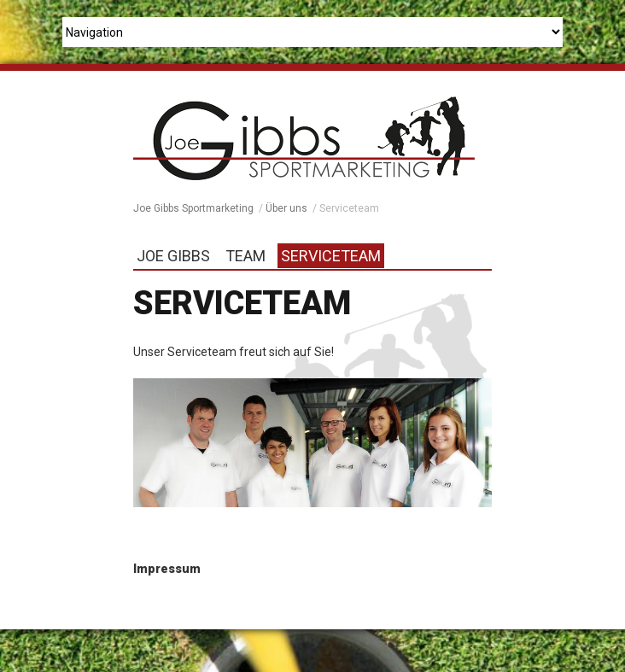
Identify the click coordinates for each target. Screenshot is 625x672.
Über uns (286, 208)
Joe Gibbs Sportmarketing (193, 208)
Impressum (167, 569)
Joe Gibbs (173, 256)
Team (245, 256)
